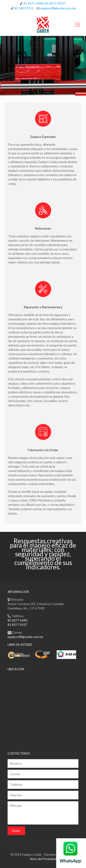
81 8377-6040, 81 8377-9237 (44, 3)
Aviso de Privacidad (43, 859)
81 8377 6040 (17, 620)
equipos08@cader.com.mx (58, 8)
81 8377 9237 (17, 625)
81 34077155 (24, 8)
